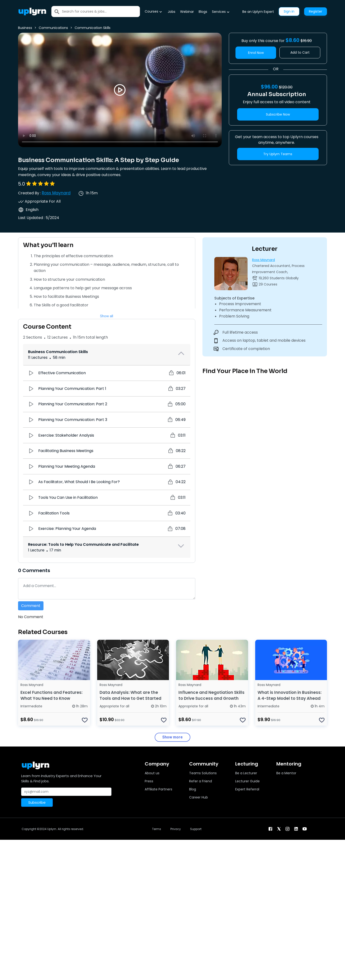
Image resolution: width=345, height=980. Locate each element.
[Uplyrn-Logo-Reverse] (32, 12)
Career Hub (199, 797)
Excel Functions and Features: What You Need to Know (51, 695)
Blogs (203, 12)
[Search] (101, 12)
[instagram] (287, 828)
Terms (157, 829)
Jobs (172, 12)
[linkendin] (296, 828)
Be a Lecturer (246, 773)
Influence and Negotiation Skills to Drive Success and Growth (211, 695)
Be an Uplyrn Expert (258, 12)
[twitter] (279, 828)
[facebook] (270, 828)
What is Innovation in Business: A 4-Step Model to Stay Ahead (290, 695)
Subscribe (37, 802)
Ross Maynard (56, 193)
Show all (107, 316)
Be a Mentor (286, 773)
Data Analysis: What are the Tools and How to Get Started (130, 695)
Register (316, 11)
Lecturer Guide (247, 781)
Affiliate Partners (158, 789)
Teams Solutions (203, 773)
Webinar (187, 12)
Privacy (176, 829)
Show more (172, 737)
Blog (193, 789)
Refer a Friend (201, 781)
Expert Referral (247, 789)
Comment (31, 606)
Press (149, 781)
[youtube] (305, 828)
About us (152, 773)
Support (196, 829)
